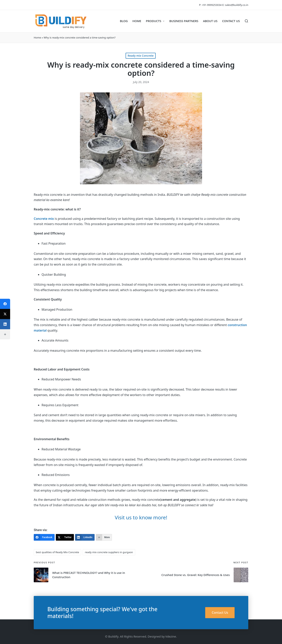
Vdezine (171, 636)
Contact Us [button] (220, 613)
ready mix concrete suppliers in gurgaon (109, 552)
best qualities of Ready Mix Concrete (57, 552)
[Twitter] (65, 537)
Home (37, 38)
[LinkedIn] (85, 537)
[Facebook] (44, 537)
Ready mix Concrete (141, 56)
